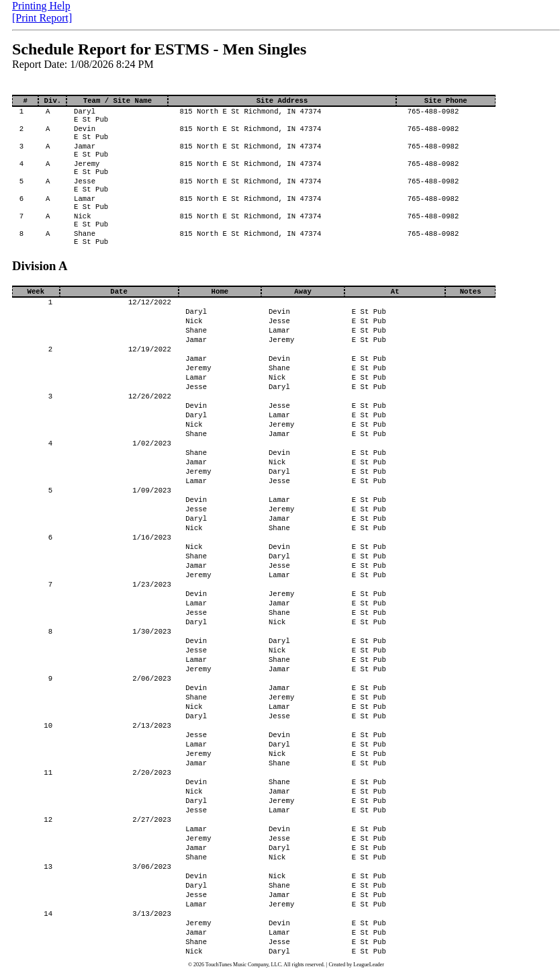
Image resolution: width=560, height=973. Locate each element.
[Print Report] (42, 18)
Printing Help (41, 6)
